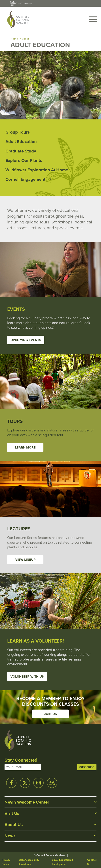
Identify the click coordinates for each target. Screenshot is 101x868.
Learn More (25, 447)
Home (14, 39)
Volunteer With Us (27, 677)
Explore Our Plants (24, 160)
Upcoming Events (26, 340)
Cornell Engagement (25, 179)
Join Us (50, 714)
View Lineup (25, 560)
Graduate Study (21, 151)
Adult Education (21, 142)
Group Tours (18, 132)
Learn (25, 39)
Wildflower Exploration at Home (37, 170)
